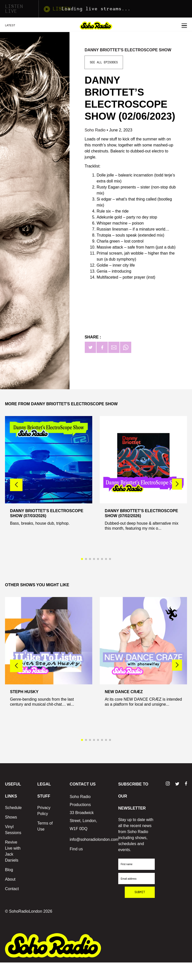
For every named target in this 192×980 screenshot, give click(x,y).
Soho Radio (95, 130)
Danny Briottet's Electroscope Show (128, 50)
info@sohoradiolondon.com (94, 839)
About (10, 879)
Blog (9, 870)
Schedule (13, 808)
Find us (76, 849)
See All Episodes (104, 62)
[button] (177, 484)
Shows (11, 817)
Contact (12, 889)
